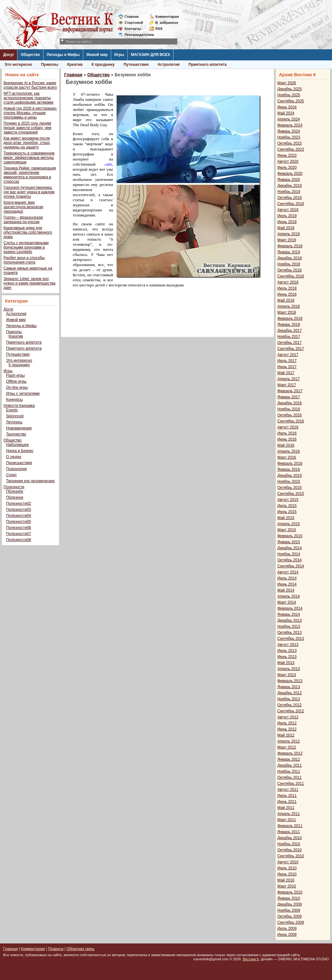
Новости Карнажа (19, 406)
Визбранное (167, 23)
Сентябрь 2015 (291, 494)
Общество (30, 55)
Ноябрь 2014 (289, 554)
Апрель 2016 (289, 451)
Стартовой (134, 23)
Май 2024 (286, 113)
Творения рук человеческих (30, 481)
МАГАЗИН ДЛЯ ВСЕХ (150, 55)
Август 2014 (288, 572)
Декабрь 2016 (290, 403)
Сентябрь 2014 (291, 566)
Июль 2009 (287, 929)
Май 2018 (286, 300)
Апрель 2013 (289, 669)
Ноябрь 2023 (289, 137)
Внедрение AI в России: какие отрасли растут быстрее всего (30, 85)
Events (12, 410)
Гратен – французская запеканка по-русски (23, 220)
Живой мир (97, 55)
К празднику (103, 65)
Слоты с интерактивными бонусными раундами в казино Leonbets (26, 247)
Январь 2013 (289, 687)
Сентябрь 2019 (291, 204)
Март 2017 (287, 385)
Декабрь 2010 (290, 838)
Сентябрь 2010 (291, 856)
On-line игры (17, 387)
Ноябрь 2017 (289, 337)
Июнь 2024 (287, 107)
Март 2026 (287, 83)
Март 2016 (287, 457)
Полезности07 (19, 534)
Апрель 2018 (289, 306)
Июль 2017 (287, 361)
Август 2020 (288, 161)
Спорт (11, 475)
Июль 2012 (287, 723)
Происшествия (19, 463)
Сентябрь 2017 (291, 349)
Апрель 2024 (289, 119)
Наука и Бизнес (20, 451)
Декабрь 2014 (290, 548)
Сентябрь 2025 (291, 101)
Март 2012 (287, 747)
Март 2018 (287, 312)
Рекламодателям (137, 35)
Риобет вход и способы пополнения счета (24, 260)
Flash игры (15, 375)
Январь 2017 (289, 397)
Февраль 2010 (290, 892)
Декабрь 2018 (290, 258)
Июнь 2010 (287, 874)
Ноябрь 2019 (289, 192)
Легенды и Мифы (63, 55)
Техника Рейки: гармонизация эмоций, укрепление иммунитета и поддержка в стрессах (30, 175)
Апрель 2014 (289, 596)
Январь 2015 (289, 542)
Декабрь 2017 (290, 331)
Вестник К (251, 959)
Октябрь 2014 (290, 560)
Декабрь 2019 (290, 186)
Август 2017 (288, 355)
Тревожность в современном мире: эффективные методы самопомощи (29, 158)
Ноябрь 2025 (289, 95)
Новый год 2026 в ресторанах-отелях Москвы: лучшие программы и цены (30, 113)
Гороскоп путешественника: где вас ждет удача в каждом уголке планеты (29, 192)
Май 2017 (286, 373)
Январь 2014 (289, 614)
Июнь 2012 (287, 729)
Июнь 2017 (287, 367)
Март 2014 (287, 602)
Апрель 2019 (289, 234)
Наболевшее (17, 445)
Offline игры (16, 381)
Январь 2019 (289, 252)
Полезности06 (19, 528)
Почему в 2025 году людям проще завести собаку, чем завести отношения (27, 128)
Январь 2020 (289, 180)
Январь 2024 (289, 131)
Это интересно (18, 65)
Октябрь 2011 (290, 778)
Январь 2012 (289, 759)
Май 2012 (286, 735)
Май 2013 (286, 663)
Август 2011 (288, 790)
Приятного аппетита (207, 65)
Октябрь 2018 (290, 270)
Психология (16, 469)
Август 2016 (288, 427)
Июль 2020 (287, 168)
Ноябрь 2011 (289, 771)
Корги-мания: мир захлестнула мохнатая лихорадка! (23, 207)
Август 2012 (288, 717)
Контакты (133, 29)
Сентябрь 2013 (291, 639)
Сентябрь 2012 (291, 711)
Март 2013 (287, 675)
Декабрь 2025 (290, 89)
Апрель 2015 (289, 524)
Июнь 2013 (287, 657)
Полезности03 (19, 510)
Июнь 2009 (287, 935)
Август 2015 (288, 500)
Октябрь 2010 (290, 850)
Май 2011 (286, 808)
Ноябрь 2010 (289, 844)
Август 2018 (288, 282)
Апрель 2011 (289, 814)
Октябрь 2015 (290, 488)
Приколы (50, 65)
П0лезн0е (15, 491)
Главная (132, 17)
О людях (14, 457)
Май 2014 (286, 590)
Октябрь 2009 (290, 916)
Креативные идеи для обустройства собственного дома (28, 232)
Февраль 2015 (290, 536)
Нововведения (19, 428)
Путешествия (136, 65)
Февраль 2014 (290, 608)
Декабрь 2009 (290, 904)
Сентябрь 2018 (291, 276)
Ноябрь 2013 (289, 627)
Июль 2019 (287, 216)
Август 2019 (288, 210)
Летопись (14, 422)
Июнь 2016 (287, 439)
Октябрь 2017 (290, 343)
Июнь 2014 (287, 584)
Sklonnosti (15, 416)
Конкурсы (14, 400)
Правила (56, 949)
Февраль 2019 (290, 246)
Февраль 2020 (290, 174)
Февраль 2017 (290, 391)
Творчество (16, 434)
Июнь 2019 (287, 222)
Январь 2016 (289, 469)
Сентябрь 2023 (291, 149)
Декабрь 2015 (290, 476)
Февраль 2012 (290, 753)
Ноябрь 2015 (289, 482)
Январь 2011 (289, 832)
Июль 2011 (287, 796)
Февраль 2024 (290, 125)
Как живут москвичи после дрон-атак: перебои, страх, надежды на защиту (27, 143)
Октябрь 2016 (290, 415)
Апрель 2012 (289, 741)
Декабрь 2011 (290, 765)
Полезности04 (19, 516)
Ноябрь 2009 (289, 910)
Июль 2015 (287, 506)
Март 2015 (287, 530)
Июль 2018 (287, 288)
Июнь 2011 (287, 802)
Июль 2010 (287, 868)
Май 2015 (286, 518)
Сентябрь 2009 (291, 922)
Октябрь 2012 (290, 705)
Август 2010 (288, 862)
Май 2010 (286, 880)
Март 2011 (287, 820)
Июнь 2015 (287, 512)
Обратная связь (80, 949)
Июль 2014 (287, 578)
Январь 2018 (289, 325)
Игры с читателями (23, 394)
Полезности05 (19, 522)
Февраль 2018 (290, 319)
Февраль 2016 (290, 463)
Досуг (9, 55)
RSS (159, 29)
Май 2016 (286, 445)
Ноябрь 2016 (289, 409)
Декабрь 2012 (290, 693)
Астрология (169, 65)
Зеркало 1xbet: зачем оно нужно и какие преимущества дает (29, 283)
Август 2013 (288, 645)
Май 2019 (286, 228)
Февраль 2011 (290, 826)
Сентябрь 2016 (291, 421)
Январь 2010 (289, 898)
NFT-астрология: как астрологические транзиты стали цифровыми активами (28, 98)
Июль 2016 (287, 433)
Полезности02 (19, 504)
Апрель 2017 (289, 379)
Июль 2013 (287, 651)
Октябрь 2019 (290, 198)
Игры (119, 55)
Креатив (75, 65)
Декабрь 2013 (290, 620)
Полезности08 (19, 540)
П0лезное (15, 497)
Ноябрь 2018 (289, 264)
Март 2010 (287, 886)
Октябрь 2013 (290, 633)
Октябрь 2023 (290, 143)
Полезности (14, 487)
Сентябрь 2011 (291, 784)
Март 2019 (287, 240)
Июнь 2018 (287, 294)
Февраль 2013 (290, 681)
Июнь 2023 (287, 155)
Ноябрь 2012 (289, 699)
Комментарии (167, 17)
